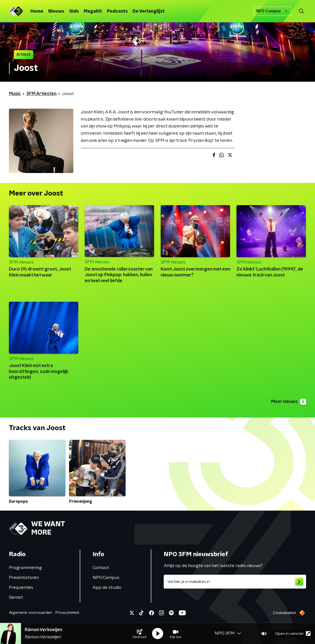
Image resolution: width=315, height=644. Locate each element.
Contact (101, 568)
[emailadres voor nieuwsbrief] (235, 582)
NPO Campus (273, 11)
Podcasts (117, 11)
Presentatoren (24, 578)
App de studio (107, 588)
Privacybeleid (67, 613)
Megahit (93, 11)
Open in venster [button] (293, 633)
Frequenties (21, 588)
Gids (74, 11)
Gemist (16, 597)
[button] (139, 634)
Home (37, 11)
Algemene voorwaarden (31, 613)
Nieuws (56, 11)
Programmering (25, 568)
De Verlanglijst (149, 11)
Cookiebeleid (284, 613)
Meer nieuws (289, 402)
